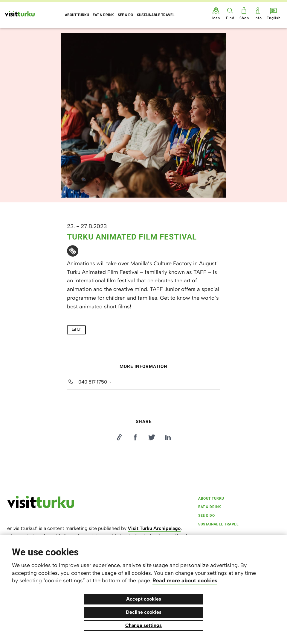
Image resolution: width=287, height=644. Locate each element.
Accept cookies (144, 599)
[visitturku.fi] (41, 507)
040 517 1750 (93, 382)
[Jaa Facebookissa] (135, 437)
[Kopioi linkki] (119, 437)
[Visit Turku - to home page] (20, 14)
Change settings (143, 625)
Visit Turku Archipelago (154, 528)
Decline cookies (144, 612)
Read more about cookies (185, 581)
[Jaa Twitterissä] (152, 437)
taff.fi (77, 329)
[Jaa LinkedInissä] (168, 437)
